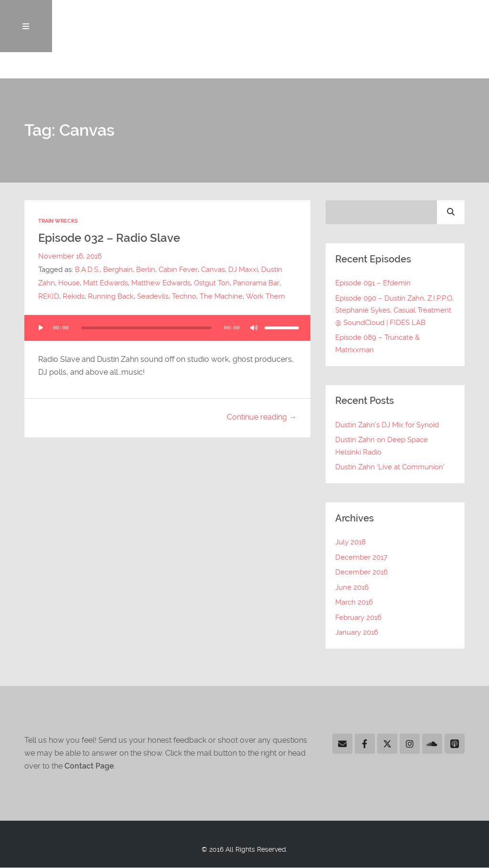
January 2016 (357, 633)
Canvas (213, 270)
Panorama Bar (256, 283)
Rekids (74, 297)
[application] (167, 328)
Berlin (146, 270)
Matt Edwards (106, 283)
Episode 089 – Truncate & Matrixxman (377, 344)
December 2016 (361, 573)
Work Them (265, 297)
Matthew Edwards (161, 283)
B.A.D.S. (87, 270)
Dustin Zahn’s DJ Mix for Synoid (387, 425)
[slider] (146, 328)
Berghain (118, 270)
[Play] (41, 328)
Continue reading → (262, 418)
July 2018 (351, 542)
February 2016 (358, 618)
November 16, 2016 (70, 257)
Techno (184, 297)
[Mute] (254, 328)
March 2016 (354, 603)
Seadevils (153, 297)
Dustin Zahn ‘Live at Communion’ (390, 467)
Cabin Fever (178, 270)
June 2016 (352, 588)
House (69, 283)
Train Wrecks (58, 222)
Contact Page (89, 766)
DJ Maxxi (243, 270)
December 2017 (361, 558)
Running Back (111, 297)
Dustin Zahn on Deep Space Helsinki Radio (382, 446)
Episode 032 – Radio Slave (112, 238)
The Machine (221, 297)
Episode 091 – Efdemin (373, 283)
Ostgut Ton (212, 283)
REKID (49, 297)
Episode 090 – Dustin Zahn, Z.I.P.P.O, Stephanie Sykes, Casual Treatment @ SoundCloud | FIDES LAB (394, 311)
